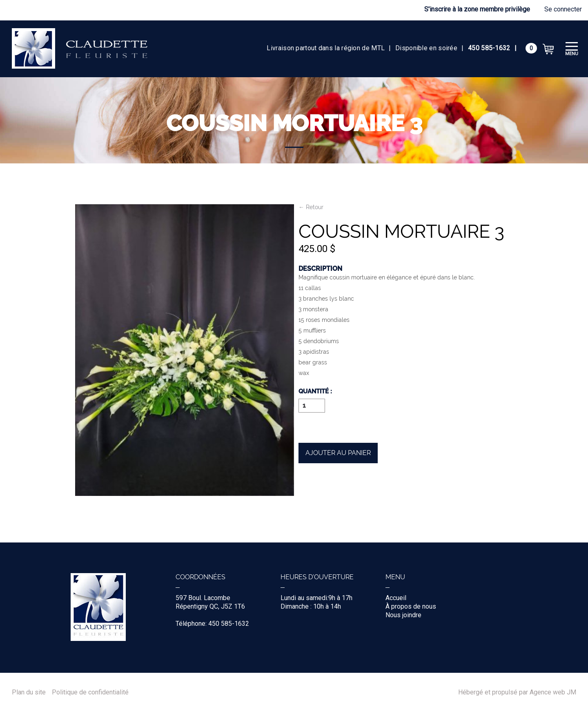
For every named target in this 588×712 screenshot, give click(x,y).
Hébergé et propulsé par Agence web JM (517, 692)
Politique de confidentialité (90, 692)
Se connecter (563, 9)
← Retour (311, 207)
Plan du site (29, 692)
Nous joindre (403, 615)
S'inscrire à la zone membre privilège (477, 9)
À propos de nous (411, 606)
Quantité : (315, 392)
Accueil (396, 598)
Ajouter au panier (338, 453)
